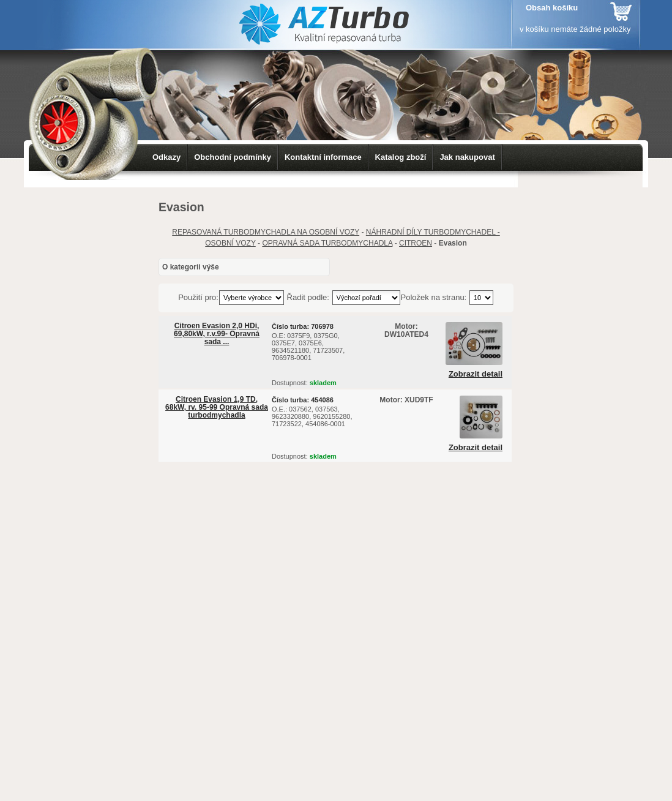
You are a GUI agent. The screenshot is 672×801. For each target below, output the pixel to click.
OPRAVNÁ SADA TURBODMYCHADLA (327, 243)
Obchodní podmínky (233, 157)
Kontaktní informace (323, 157)
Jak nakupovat (467, 157)
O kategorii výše (191, 267)
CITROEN (416, 243)
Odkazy (166, 157)
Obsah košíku (552, 8)
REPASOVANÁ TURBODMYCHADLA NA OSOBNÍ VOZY (266, 232)
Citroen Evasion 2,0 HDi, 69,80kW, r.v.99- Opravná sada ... (217, 334)
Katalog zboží (401, 157)
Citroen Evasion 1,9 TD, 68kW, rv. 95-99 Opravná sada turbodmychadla (217, 407)
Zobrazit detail (476, 374)
